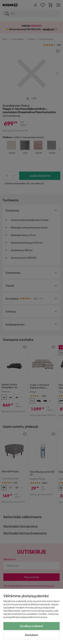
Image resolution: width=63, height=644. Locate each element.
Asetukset (31, 635)
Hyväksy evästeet (32, 626)
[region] (32, 616)
